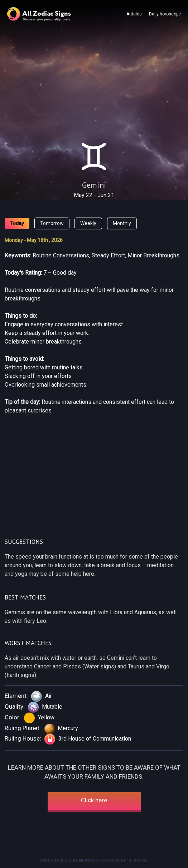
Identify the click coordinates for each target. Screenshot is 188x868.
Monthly (122, 223)
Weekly (88, 223)
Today (17, 223)
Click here (94, 800)
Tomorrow (52, 223)
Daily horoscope (165, 14)
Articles (134, 14)
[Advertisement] (94, 85)
